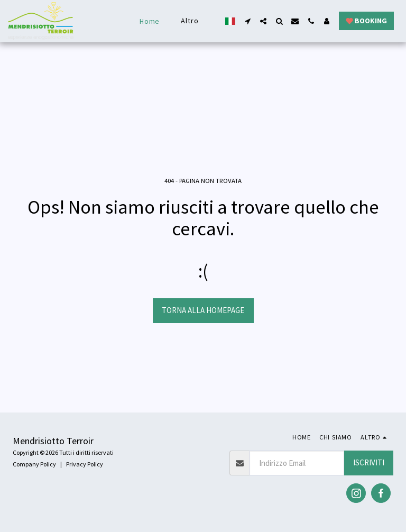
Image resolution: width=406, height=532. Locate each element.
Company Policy (34, 464)
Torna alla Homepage (203, 310)
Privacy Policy (85, 464)
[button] (247, 21)
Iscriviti (369, 462)
